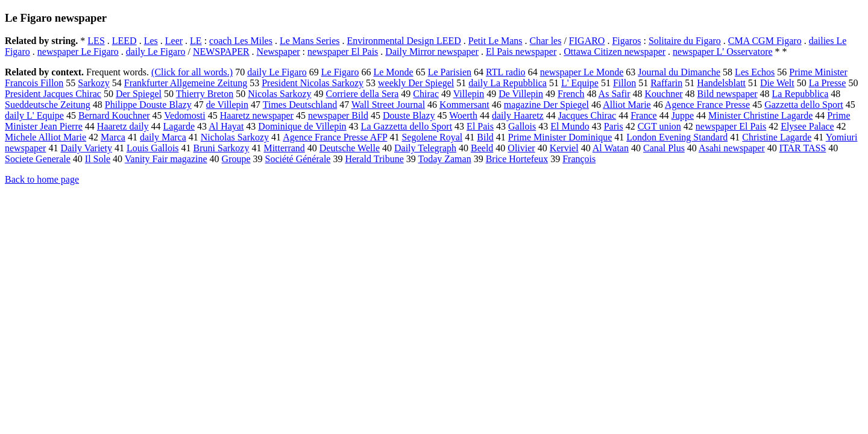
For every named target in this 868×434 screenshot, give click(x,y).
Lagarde (179, 126)
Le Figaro (340, 72)
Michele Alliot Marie (46, 137)
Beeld (482, 148)
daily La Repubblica (508, 83)
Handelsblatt (721, 83)
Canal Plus (664, 148)
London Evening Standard (677, 137)
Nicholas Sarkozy (235, 137)
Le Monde (393, 72)
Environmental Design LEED (404, 41)
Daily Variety (86, 148)
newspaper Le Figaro (78, 52)
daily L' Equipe (34, 115)
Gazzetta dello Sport (804, 105)
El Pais (480, 126)
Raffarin (666, 83)
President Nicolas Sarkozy (313, 83)
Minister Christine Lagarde (760, 115)
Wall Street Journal (388, 105)
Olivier (521, 148)
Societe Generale (38, 159)
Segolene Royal (432, 137)
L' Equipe (580, 83)
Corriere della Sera (363, 94)
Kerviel (564, 148)
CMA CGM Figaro (765, 41)
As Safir (615, 94)
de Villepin (227, 105)
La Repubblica (800, 94)
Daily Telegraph (425, 148)
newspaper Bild (338, 115)
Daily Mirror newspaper (432, 52)
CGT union (659, 126)
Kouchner (663, 94)
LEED (124, 41)
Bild (485, 137)
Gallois (522, 126)
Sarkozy (93, 83)
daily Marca (163, 137)
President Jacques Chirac (53, 94)
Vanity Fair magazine (166, 159)
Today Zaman (444, 159)
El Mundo (570, 126)
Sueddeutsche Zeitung (48, 105)
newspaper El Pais (343, 52)
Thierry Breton (205, 94)
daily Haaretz (518, 115)
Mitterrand (284, 148)
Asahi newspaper (732, 148)
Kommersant (464, 105)
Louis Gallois (153, 148)
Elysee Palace (807, 126)
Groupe (236, 159)
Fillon (624, 83)
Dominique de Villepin (302, 126)
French (571, 94)
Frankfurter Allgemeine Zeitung (186, 83)
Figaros (626, 41)
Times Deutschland (300, 105)
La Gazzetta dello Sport (407, 126)
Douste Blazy (409, 115)
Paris (614, 126)
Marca (113, 137)
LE (196, 41)
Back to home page (42, 179)
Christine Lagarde (777, 137)
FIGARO (587, 41)
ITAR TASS (803, 148)
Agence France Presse (707, 105)
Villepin (469, 94)
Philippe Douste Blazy (148, 105)
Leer (174, 41)
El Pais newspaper (521, 52)
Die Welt (777, 83)
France (644, 115)
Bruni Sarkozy (222, 148)
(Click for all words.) (192, 72)
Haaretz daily (123, 126)
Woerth (463, 115)
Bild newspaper (728, 94)
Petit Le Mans (495, 41)
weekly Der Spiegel (416, 83)
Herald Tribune (374, 159)
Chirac (426, 94)
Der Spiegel (139, 94)
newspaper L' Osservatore (722, 52)
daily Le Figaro (156, 52)
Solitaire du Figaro (685, 41)
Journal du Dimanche (679, 72)
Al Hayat (226, 126)
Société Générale (298, 159)
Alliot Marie (627, 105)
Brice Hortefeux (517, 159)
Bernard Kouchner (114, 115)
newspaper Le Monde (582, 72)
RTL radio (506, 72)
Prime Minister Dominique (560, 137)
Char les (546, 41)
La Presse (828, 83)
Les (151, 41)
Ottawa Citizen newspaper (615, 52)
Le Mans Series (310, 41)
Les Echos (755, 72)
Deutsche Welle (350, 148)
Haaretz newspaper (257, 115)
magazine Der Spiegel (546, 105)
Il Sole (98, 159)
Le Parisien (450, 72)
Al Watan (611, 148)
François (579, 159)
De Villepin (521, 94)
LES (96, 41)
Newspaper (278, 52)
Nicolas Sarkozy (279, 94)
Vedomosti (184, 115)
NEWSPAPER (221, 52)
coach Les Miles (241, 41)
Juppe (683, 115)
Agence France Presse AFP (335, 137)
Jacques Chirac (587, 115)
